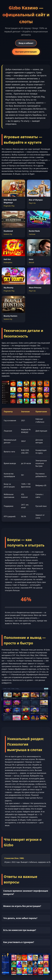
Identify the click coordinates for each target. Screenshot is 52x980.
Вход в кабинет (26, 43)
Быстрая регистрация (26, 52)
